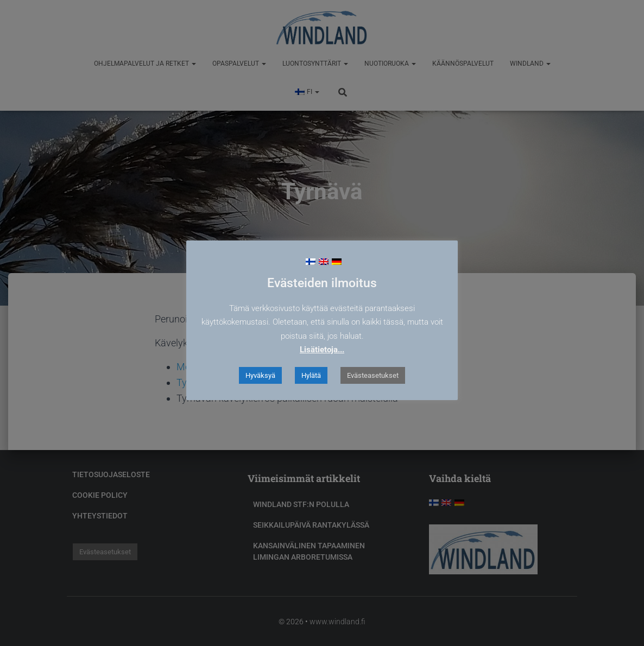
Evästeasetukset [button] (373, 375)
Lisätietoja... (322, 350)
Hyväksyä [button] (260, 375)
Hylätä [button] (311, 375)
